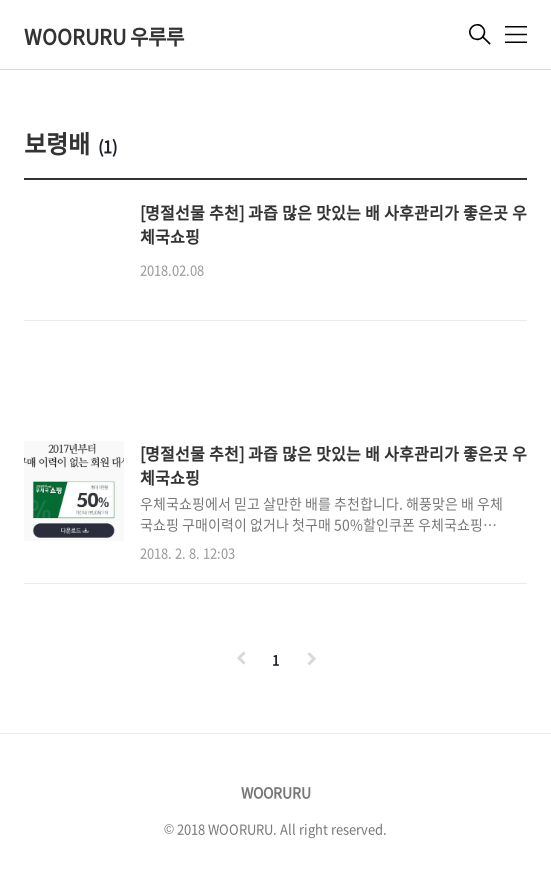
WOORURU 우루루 (104, 36)
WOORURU (276, 792)
